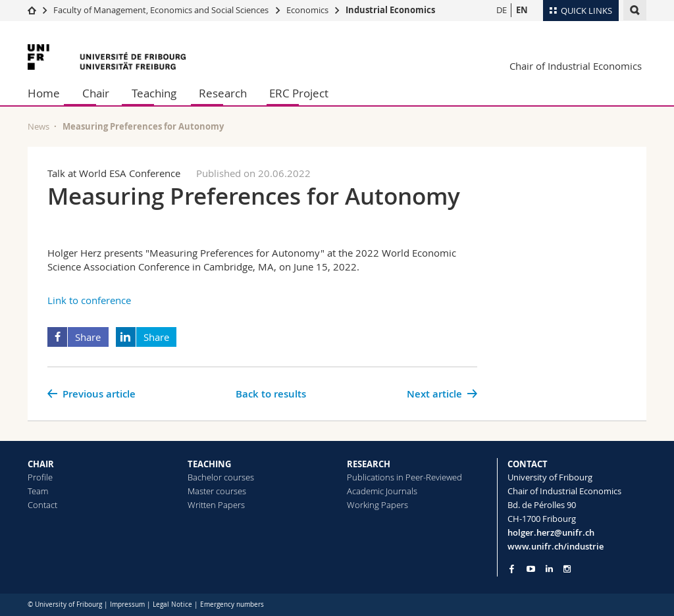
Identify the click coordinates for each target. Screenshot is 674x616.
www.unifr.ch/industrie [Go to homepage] (556, 546)
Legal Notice (172, 604)
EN (522, 10)
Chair (96, 93)
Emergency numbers (232, 604)
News (39, 126)
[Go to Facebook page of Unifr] (512, 569)
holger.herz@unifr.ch (551, 532)
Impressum (127, 604)
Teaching (154, 93)
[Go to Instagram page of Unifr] (567, 569)
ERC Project (299, 93)
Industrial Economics (390, 10)
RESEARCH (369, 464)
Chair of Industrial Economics (576, 66)
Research (223, 93)
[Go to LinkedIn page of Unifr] (549, 569)
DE (502, 10)
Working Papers (377, 505)
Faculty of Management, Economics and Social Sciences (161, 10)
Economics (307, 10)
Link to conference (89, 300)
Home (44, 93)
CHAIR (41, 464)
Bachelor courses (221, 477)
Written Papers (216, 505)
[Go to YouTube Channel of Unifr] (531, 569)
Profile (40, 477)
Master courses (217, 491)
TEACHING (209, 464)
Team (38, 491)
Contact (42, 505)
